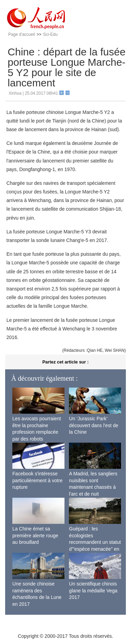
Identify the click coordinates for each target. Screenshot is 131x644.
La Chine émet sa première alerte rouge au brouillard (35, 535)
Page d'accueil (22, 34)
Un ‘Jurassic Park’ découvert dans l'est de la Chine (94, 425)
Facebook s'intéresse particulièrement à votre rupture (37, 480)
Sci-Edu (50, 34)
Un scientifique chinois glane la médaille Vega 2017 (93, 590)
